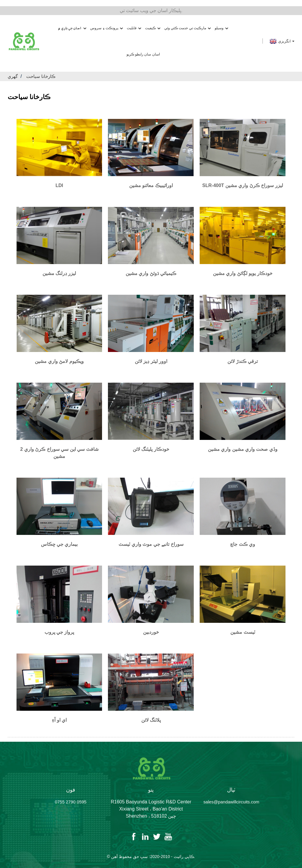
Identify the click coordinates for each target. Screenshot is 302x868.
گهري (13, 70)
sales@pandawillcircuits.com (232, 801)
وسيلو (221, 22)
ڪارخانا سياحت (42, 70)
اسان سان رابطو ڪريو (143, 48)
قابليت (134, 22)
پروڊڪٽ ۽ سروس (106, 22)
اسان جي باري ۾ (72, 22)
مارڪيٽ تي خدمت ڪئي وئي (187, 22)
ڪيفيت (153, 22)
